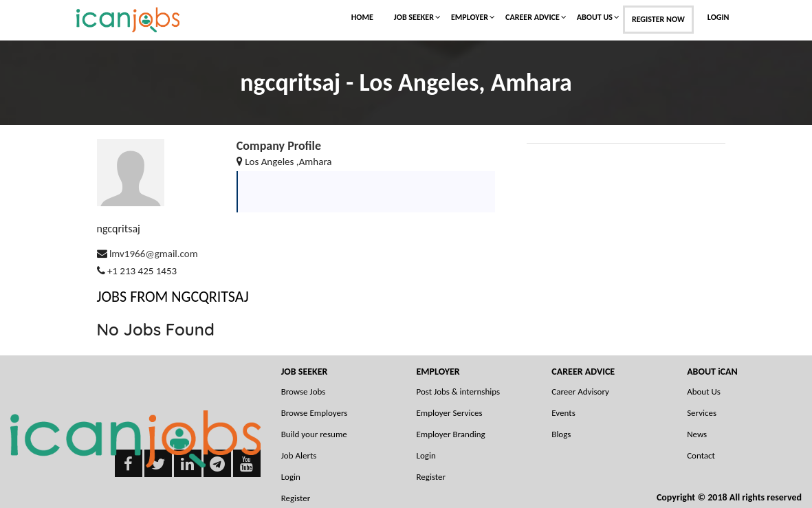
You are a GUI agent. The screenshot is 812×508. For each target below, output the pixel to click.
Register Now (658, 19)
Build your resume (314, 434)
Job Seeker (414, 17)
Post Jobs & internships (458, 391)
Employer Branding (450, 434)
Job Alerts (299, 455)
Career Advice (533, 17)
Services (702, 413)
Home (362, 17)
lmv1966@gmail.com (154, 254)
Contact (701, 455)
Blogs (561, 434)
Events (563, 413)
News (697, 434)
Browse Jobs (304, 391)
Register (431, 477)
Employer (470, 17)
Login (718, 17)
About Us (595, 17)
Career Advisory (580, 391)
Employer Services (449, 413)
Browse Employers (315, 413)
